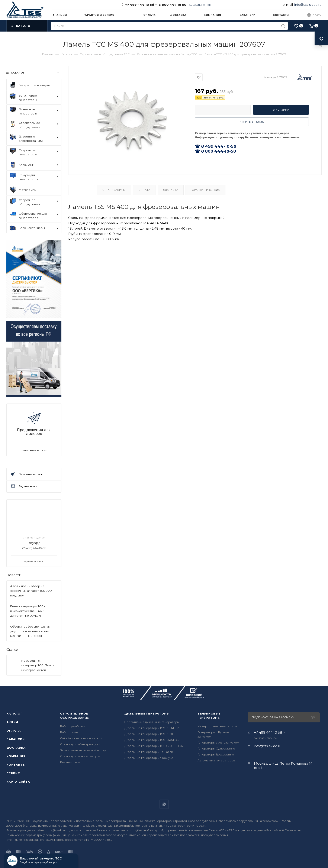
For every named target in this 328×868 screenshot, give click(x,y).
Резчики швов (70, 762)
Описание (82, 190)
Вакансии (15, 739)
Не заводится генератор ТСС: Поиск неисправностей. (38, 665)
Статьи (12, 650)
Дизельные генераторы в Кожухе (149, 758)
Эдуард (34, 543)
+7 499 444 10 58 (140, 5)
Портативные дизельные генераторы (152, 722)
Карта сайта (18, 782)
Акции (12, 722)
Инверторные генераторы (217, 726)
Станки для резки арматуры (80, 756)
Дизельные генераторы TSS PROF (149, 734)
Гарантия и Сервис (205, 190)
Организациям (114, 190)
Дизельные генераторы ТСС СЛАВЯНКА (154, 746)
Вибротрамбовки (73, 726)
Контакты (16, 765)
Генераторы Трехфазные (216, 754)
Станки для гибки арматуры (80, 744)
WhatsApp (164, 804)
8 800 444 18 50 (172, 5)
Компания (16, 756)
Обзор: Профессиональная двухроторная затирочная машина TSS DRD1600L (30, 631)
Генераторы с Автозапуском (218, 742)
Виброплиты (69, 732)
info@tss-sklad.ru (308, 5)
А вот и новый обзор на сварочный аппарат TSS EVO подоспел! (31, 591)
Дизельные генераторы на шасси (149, 752)
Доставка (171, 190)
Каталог (14, 713)
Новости (14, 575)
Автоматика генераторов (216, 760)
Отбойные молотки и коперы (81, 738)
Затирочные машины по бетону (83, 750)
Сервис (13, 773)
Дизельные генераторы (147, 713)
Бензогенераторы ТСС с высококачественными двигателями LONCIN (28, 611)
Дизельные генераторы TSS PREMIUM (152, 728)
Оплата (144, 190)
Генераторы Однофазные (216, 748)
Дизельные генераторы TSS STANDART (153, 740)
